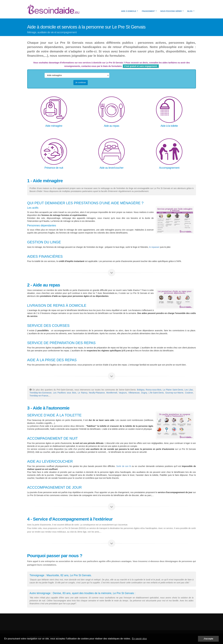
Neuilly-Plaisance (97, 393)
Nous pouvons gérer (171, 11)
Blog (190, 11)
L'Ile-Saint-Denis (156, 393)
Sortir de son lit (124, 466)
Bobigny (141, 390)
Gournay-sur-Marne (174, 393)
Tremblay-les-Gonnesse (41, 393)
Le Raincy (83, 393)
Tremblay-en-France (39, 396)
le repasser (154, 247)
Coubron (189, 393)
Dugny (144, 393)
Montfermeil (112, 393)
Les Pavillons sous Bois (65, 393)
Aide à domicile (129, 11)
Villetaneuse (134, 393)
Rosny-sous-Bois (154, 390)
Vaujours (123, 393)
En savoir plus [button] (139, 639)
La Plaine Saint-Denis (173, 390)
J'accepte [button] (208, 639)
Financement (148, 11)
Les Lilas (189, 390)
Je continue (81, 82)
